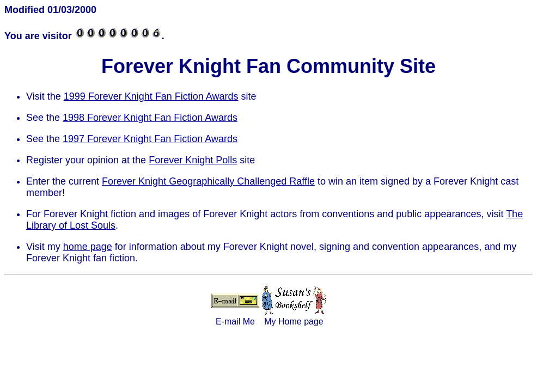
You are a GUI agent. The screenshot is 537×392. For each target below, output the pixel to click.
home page (88, 247)
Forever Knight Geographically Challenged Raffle (208, 181)
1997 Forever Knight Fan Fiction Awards (150, 139)
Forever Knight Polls (193, 160)
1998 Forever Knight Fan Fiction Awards (150, 118)
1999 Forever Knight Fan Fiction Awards (151, 96)
